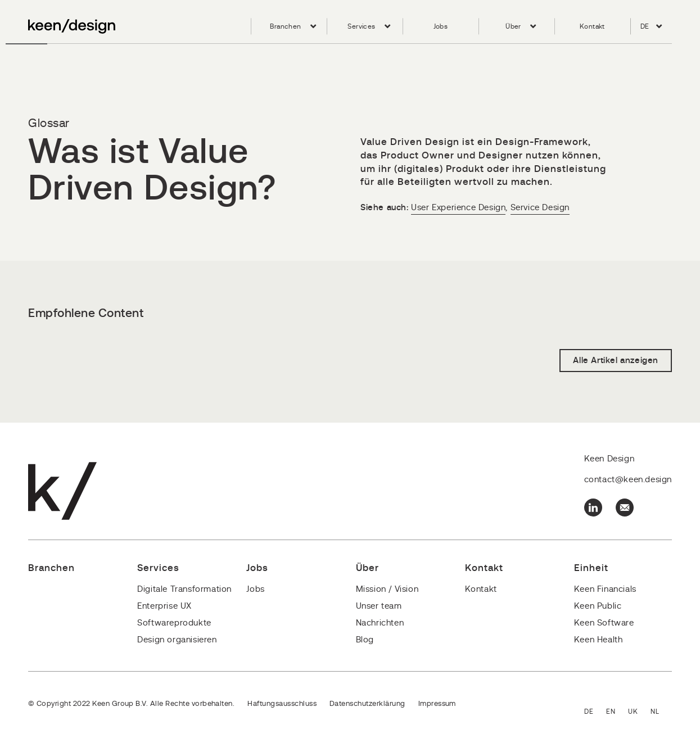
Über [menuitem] (513, 26)
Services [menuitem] (361, 26)
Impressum (437, 704)
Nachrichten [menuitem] (380, 623)
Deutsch (595, 712)
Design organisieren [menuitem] (177, 640)
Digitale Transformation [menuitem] (184, 589)
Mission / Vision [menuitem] (387, 589)
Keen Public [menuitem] (598, 606)
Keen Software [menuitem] (604, 623)
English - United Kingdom (639, 712)
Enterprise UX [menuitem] (164, 606)
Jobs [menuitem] (441, 26)
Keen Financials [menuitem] (605, 589)
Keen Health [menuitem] (599, 640)
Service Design (540, 208)
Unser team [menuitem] (379, 606)
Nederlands (661, 712)
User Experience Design (458, 208)
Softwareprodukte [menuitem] (174, 623)
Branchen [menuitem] (285, 26)
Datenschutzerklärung (367, 704)
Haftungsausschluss (282, 704)
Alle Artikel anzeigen (616, 361)
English (617, 712)
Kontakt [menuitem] (592, 26)
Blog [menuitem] (365, 640)
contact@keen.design (628, 480)
